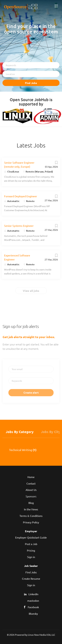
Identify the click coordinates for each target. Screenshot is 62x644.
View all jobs (31, 291)
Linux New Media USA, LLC (42, 635)
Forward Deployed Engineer (21, 196)
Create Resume (31, 579)
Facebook (33, 607)
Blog (31, 503)
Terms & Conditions (31, 516)
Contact (31, 483)
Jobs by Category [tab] (20, 432)
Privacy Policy (31, 522)
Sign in (31, 557)
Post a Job (31, 544)
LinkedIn (33, 594)
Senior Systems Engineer (19, 226)
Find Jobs (31, 83)
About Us (31, 490)
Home (31, 477)
